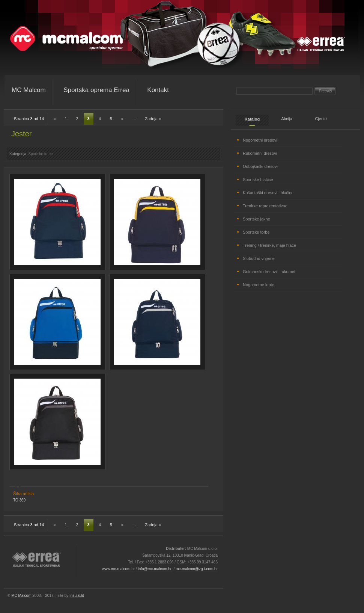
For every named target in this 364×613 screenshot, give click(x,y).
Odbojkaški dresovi (260, 166)
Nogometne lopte (259, 285)
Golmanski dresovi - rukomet (269, 272)
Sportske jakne (256, 219)
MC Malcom (29, 90)
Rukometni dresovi (260, 153)
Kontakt (158, 90)
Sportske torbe (41, 154)
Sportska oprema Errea (96, 90)
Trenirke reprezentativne (265, 206)
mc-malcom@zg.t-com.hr (197, 569)
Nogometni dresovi (260, 140)
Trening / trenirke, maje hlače (269, 245)
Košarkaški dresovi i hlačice (268, 193)
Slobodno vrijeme (259, 258)
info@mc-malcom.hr (155, 569)
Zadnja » (153, 119)
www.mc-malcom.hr (118, 569)
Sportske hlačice (258, 180)
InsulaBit (77, 596)
